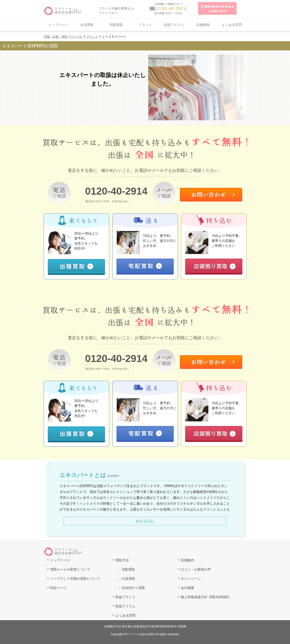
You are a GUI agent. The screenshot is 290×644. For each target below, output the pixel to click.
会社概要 (187, 588)
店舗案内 (187, 560)
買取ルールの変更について (70, 569)
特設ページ (58, 588)
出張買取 (87, 25)
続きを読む (145, 521)
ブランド (145, 25)
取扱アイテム (174, 25)
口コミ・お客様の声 (196, 569)
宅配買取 (116, 25)
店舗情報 (203, 25)
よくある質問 (232, 25)
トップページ (58, 25)
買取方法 (122, 560)
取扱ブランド (125, 597)
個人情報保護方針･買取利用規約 (205, 597)
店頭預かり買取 (133, 588)
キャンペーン (191, 579)
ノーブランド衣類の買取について (75, 579)
